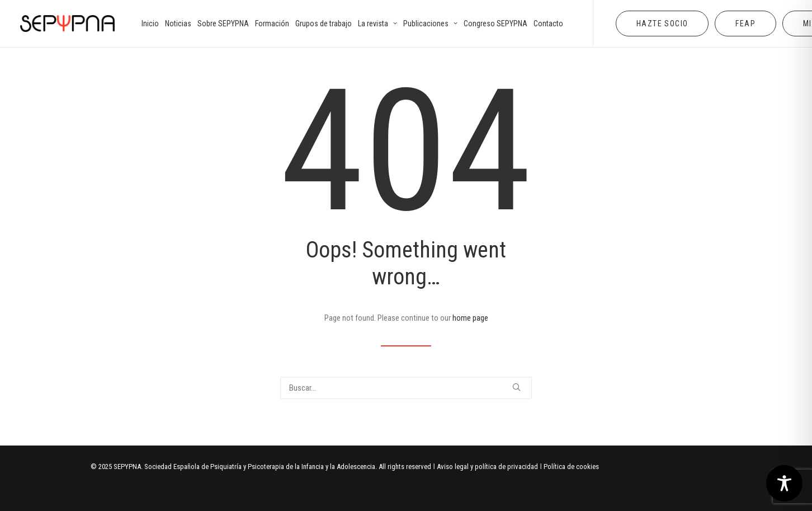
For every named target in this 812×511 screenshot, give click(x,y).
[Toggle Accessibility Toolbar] (784, 483)
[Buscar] (406, 388)
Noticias (178, 24)
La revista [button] (377, 24)
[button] (516, 387)
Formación (272, 24)
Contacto (548, 24)
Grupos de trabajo (324, 24)
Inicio (150, 24)
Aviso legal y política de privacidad (487, 467)
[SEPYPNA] (67, 24)
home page (470, 318)
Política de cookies (571, 467)
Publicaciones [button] (430, 24)
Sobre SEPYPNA (223, 24)
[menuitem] (150, 24)
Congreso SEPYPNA (495, 24)
